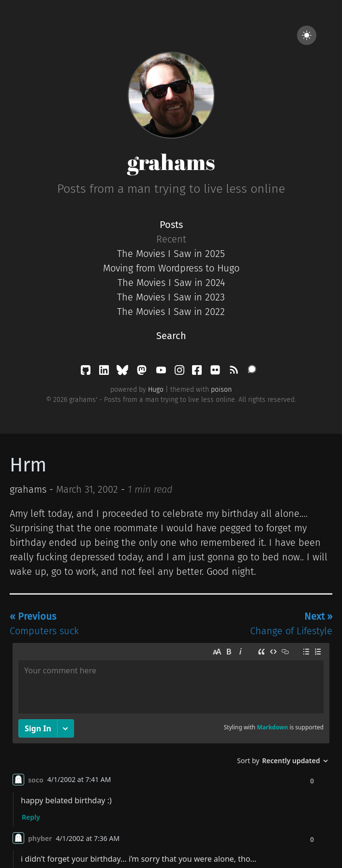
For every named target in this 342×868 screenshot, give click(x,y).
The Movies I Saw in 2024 (171, 283)
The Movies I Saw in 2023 (171, 297)
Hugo (156, 390)
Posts (171, 225)
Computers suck (44, 624)
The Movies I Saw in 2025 (171, 254)
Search (171, 336)
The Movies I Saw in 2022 (171, 312)
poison (221, 390)
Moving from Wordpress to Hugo (171, 268)
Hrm (28, 465)
